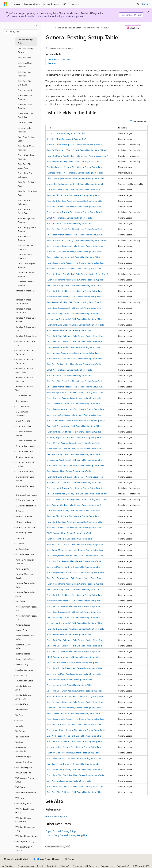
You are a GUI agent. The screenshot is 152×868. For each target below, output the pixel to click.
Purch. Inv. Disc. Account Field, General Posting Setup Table (74, 252)
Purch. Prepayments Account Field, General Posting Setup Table (76, 263)
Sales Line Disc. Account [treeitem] (25, 65)
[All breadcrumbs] (48, 28)
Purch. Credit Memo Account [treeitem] (27, 157)
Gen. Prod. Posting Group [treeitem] (26, 139)
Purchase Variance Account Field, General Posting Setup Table (75, 173)
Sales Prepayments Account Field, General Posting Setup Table (75, 246)
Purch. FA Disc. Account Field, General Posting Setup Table (73, 443)
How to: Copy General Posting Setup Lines (67, 835)
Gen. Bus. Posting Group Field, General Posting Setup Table (73, 313)
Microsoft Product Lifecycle (85, 13)
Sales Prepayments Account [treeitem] (26, 220)
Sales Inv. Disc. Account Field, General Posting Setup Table (73, 195)
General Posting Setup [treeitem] (25, 41)
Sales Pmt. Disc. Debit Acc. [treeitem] (25, 83)
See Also (52, 63)
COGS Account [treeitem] (25, 123)
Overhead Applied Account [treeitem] (26, 274)
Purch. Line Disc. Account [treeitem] (25, 97)
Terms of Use (107, 866)
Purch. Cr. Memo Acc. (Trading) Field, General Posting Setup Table (76, 156)
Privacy (64, 866)
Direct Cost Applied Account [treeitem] (27, 265)
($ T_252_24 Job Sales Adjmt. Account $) (65, 139)
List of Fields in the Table (59, 59)
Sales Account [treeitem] (24, 58)
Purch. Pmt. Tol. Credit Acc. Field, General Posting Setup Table (75, 291)
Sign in (145, 4)
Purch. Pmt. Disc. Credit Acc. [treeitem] (26, 115)
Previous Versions (26, 866)
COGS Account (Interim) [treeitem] (25, 256)
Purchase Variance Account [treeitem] (26, 283)
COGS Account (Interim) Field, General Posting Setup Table (73, 190)
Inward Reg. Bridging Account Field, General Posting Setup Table (76, 184)
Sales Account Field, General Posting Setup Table (69, 330)
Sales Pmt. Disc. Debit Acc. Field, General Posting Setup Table (74, 342)
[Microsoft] (5, 4)
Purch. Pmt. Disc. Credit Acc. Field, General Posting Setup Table (75, 325)
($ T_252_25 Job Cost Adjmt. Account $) (65, 133)
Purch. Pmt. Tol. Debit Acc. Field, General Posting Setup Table (74, 201)
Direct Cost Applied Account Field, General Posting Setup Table (75, 178)
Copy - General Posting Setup (60, 831)
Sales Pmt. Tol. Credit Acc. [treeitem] (27, 193)
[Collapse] (36, 25)
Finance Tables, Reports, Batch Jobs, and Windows (76, 28)
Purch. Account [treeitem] (25, 90)
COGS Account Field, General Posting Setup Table (69, 218)
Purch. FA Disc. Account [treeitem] (25, 238)
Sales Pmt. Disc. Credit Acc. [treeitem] (25, 166)
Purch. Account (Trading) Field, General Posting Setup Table (74, 145)
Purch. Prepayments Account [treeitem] (27, 229)
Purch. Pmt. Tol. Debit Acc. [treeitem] (25, 202)
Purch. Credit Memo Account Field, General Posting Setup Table (76, 280)
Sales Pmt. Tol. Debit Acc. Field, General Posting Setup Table (74, 206)
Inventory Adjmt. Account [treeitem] (25, 130)
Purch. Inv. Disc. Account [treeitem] (25, 106)
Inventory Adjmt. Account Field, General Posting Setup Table (74, 297)
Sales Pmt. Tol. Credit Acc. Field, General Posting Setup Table (74, 268)
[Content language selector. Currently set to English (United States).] (16, 859)
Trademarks (122, 866)
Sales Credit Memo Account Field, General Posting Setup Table (75, 235)
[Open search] (138, 4)
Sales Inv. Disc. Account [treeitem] (24, 74)
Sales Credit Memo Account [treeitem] (26, 148)
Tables (107, 28)
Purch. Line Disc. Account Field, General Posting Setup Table (74, 308)
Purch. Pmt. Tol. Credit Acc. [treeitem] (25, 211)
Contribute (52, 866)
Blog (39, 866)
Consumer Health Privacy (84, 866)
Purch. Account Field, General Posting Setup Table (69, 223)
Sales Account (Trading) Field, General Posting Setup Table (73, 161)
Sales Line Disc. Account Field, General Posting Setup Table (73, 257)
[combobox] (20, 32)
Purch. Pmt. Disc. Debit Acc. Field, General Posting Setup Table (75, 336)
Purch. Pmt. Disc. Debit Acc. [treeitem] (26, 175)
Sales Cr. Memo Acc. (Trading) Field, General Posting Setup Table (76, 150)
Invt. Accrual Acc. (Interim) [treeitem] (26, 247)
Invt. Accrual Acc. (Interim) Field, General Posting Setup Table (74, 319)
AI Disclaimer (8, 866)
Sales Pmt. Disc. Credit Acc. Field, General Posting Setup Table (75, 229)
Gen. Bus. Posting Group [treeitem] (26, 50)
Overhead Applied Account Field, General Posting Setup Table (75, 167)
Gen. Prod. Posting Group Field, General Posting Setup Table (74, 285)
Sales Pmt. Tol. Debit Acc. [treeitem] (27, 184)
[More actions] (145, 28)
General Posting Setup (57, 816)
